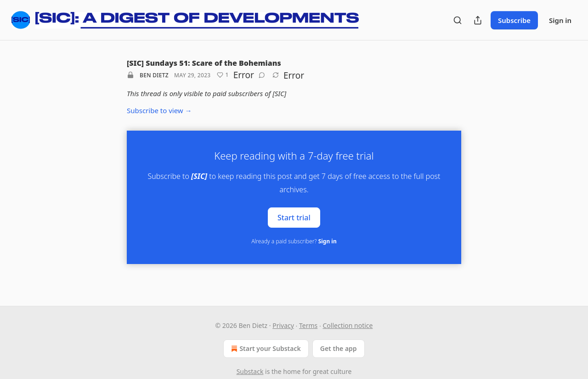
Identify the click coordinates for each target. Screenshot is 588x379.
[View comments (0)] (262, 75)
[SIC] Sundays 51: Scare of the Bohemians (204, 63)
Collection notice (348, 325)
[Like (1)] (223, 75)
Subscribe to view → (159, 110)
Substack (250, 371)
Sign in (560, 20)
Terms (308, 325)
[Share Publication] (478, 20)
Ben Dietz (154, 75)
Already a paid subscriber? (294, 241)
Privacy (283, 325)
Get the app (339, 348)
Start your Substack (265, 349)
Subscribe (514, 20)
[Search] (458, 20)
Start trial (294, 217)
